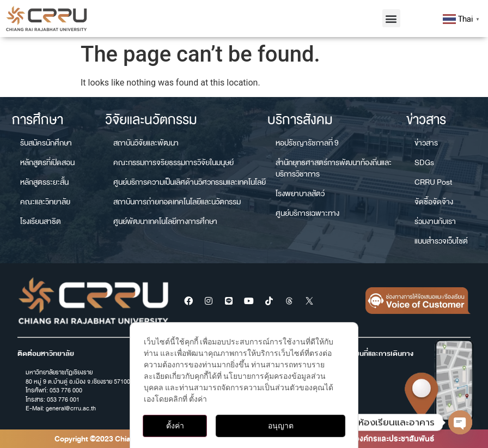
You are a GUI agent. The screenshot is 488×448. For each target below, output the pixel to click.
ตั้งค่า (175, 426)
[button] (391, 18)
